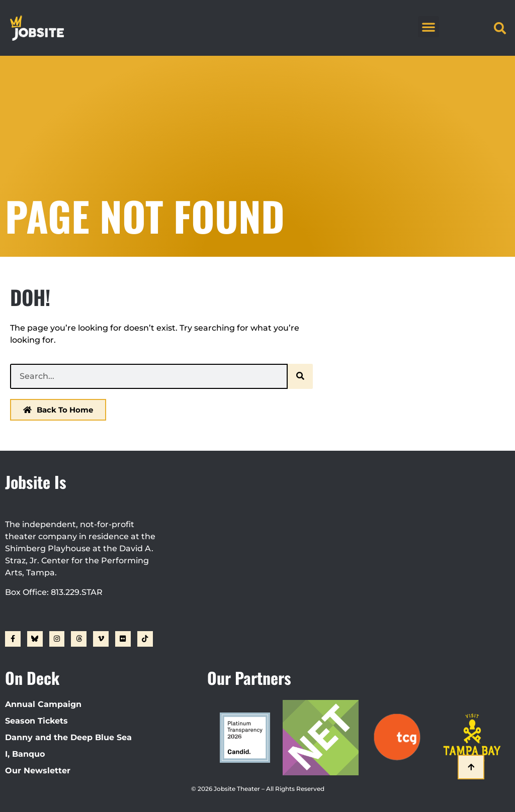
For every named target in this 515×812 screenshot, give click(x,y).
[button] (428, 27)
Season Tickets (36, 721)
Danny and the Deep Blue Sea (68, 737)
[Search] (300, 376)
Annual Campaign (43, 704)
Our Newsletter (38, 771)
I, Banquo (25, 754)
